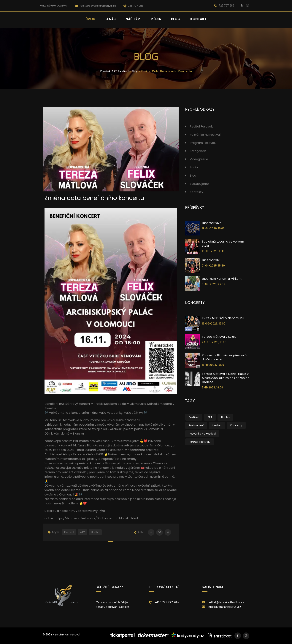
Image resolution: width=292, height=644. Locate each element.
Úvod (90, 19)
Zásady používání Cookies (113, 607)
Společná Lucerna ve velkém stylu (223, 244)
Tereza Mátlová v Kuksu (219, 337)
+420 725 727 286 (167, 602)
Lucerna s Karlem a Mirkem (222, 279)
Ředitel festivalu (199, 126)
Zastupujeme (197, 184)
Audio (191, 167)
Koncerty (236, 425)
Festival (69, 532)
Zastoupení (196, 425)
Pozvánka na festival (203, 135)
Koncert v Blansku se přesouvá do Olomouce (224, 357)
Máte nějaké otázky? (54, 6)
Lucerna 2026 (212, 223)
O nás (111, 19)
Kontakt (198, 19)
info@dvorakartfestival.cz (224, 607)
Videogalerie (197, 159)
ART (82, 532)
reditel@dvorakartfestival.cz (226, 602)
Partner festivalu (200, 442)
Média (156, 19)
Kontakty (194, 192)
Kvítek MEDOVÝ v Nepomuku (223, 318)
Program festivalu (201, 143)
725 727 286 (224, 6)
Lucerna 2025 (212, 260)
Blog (176, 19)
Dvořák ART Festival (115, 71)
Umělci (217, 425)
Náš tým (133, 19)
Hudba (95, 532)
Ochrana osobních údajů (112, 602)
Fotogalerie (196, 151)
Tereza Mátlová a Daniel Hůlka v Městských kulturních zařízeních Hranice (226, 378)
